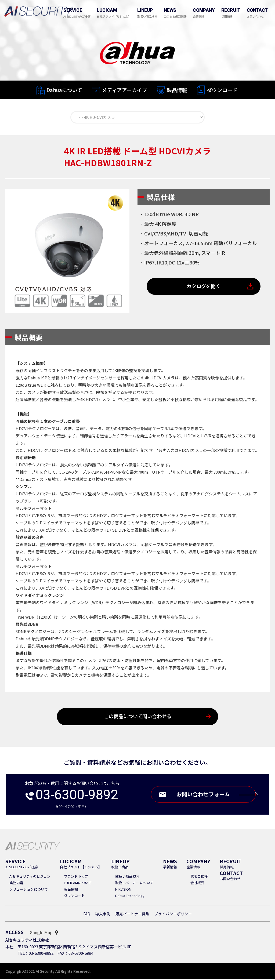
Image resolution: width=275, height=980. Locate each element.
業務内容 (16, 883)
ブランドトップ (76, 877)
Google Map (41, 933)
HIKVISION (123, 890)
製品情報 (177, 90)
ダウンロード (222, 91)
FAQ (87, 914)
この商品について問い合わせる (138, 717)
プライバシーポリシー (173, 914)
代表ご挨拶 (199, 877)
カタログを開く (204, 287)
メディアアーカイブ (124, 90)
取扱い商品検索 (127, 877)
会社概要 (197, 883)
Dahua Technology (130, 896)
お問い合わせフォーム (215, 795)
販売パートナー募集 (132, 914)
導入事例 (103, 914)
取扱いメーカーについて (134, 883)
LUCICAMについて (78, 883)
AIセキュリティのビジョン (30, 877)
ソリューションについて (29, 890)
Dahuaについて (64, 90)
